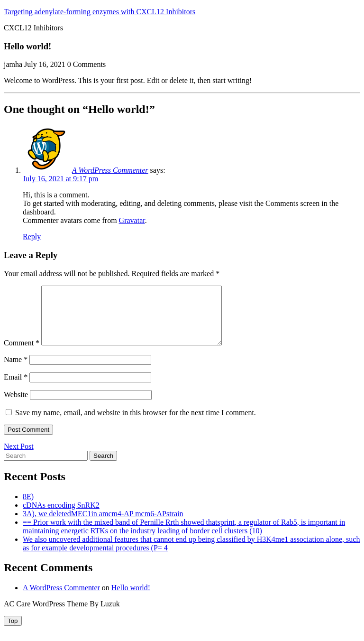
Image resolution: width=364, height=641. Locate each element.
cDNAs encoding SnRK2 (61, 516)
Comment (22, 354)
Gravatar (132, 220)
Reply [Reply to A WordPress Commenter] (32, 237)
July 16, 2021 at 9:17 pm (60, 179)
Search (103, 467)
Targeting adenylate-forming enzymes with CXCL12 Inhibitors (100, 12)
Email (16, 388)
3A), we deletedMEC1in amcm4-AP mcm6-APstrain (103, 525)
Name (16, 371)
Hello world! (131, 599)
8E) (28, 508)
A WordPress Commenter (110, 170)
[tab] (13, 632)
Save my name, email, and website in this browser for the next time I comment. (136, 424)
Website (16, 406)
